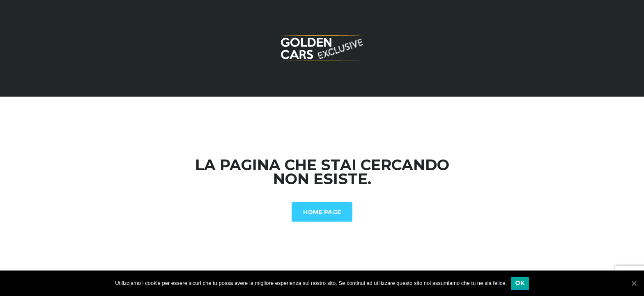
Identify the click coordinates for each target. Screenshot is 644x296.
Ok (520, 283)
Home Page (322, 212)
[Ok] (634, 283)
